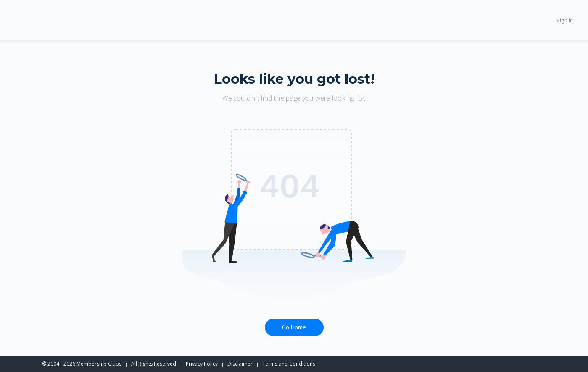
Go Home (294, 327)
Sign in (565, 20)
